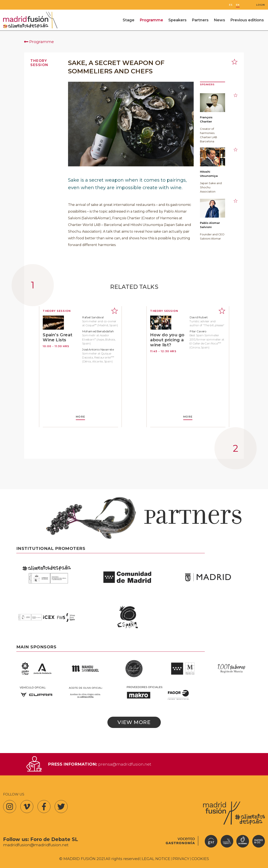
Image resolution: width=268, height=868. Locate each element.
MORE (80, 417)
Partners (200, 20)
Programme (151, 20)
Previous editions (247, 20)
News (219, 20)
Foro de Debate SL (54, 839)
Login (261, 5)
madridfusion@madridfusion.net (36, 845)
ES (231, 5)
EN (238, 5)
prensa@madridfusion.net (125, 764)
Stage (129, 20)
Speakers (177, 20)
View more (134, 722)
